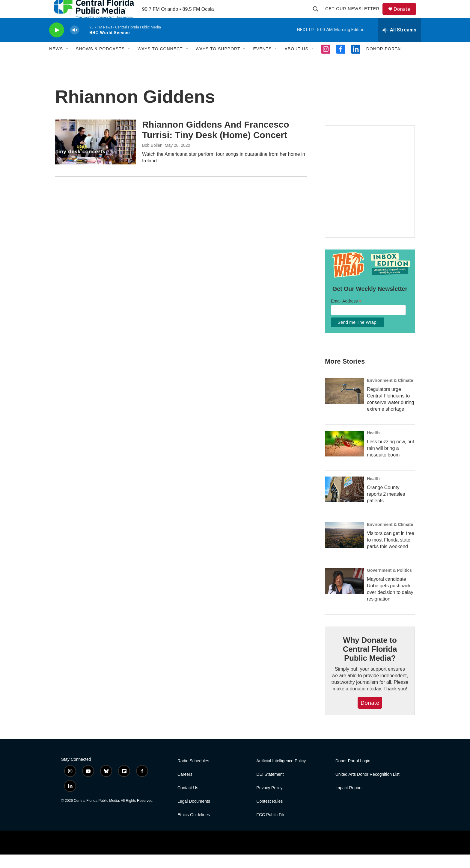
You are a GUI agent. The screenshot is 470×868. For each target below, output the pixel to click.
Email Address (346, 315)
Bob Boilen (152, 159)
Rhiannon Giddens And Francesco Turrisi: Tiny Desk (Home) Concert (216, 143)
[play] (57, 44)
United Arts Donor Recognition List (367, 788)
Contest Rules (269, 815)
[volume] (75, 44)
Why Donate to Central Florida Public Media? (370, 663)
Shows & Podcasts (100, 62)
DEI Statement (270, 788)
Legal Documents (194, 815)
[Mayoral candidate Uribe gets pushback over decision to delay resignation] (344, 595)
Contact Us (188, 801)
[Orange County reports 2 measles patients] (344, 503)
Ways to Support (218, 62)
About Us (296, 62)
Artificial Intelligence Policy (281, 774)
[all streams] (399, 43)
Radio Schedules (193, 774)
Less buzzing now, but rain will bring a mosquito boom (390, 462)
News (56, 62)
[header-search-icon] (318, 16)
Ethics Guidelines (194, 828)
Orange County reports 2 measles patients (386, 508)
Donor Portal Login (353, 774)
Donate (406, 16)
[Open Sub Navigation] (67, 62)
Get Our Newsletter (355, 16)
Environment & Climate (390, 394)
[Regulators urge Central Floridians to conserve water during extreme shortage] (344, 405)
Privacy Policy (269, 801)
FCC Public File (271, 828)
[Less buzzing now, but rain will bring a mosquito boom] (344, 457)
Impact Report (349, 801)
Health (373, 446)
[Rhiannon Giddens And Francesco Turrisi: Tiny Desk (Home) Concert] (96, 155)
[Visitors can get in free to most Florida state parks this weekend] (344, 549)
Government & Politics (389, 584)
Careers (185, 788)
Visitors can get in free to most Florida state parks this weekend (391, 553)
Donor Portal (385, 62)
